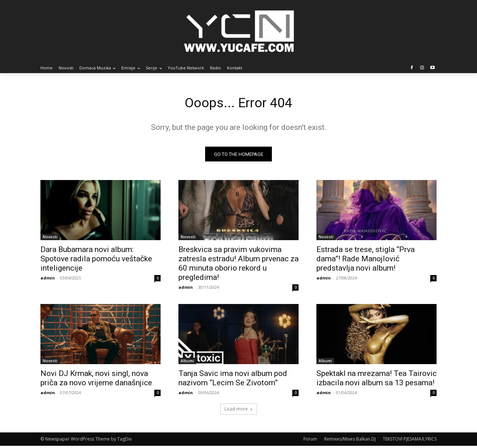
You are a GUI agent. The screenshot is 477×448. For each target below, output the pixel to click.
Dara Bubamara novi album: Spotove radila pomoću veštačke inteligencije (96, 261)
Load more (239, 411)
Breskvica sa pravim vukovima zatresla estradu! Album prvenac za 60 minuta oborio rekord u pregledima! (238, 266)
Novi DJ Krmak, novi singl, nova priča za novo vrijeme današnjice (96, 380)
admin (48, 280)
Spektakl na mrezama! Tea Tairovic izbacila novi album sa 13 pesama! (376, 380)
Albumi (187, 363)
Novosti (50, 239)
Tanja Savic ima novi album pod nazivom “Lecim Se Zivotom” (233, 380)
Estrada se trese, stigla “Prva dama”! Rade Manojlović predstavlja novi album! (366, 261)
